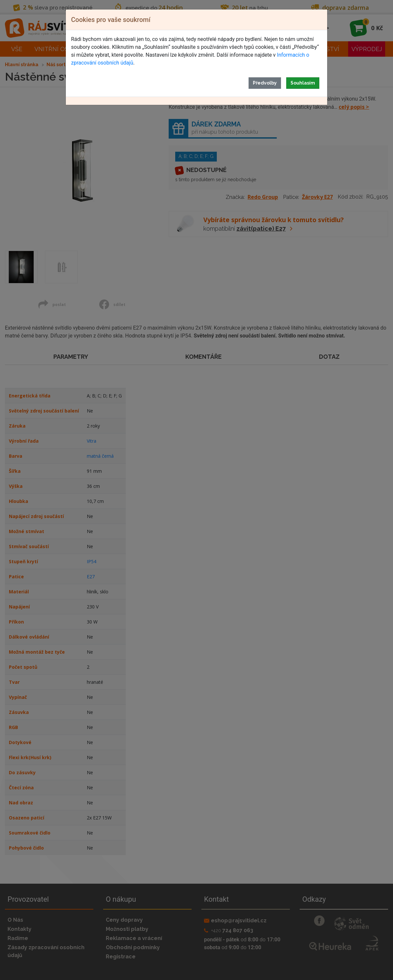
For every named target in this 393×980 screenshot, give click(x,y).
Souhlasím (303, 83)
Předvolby (265, 83)
